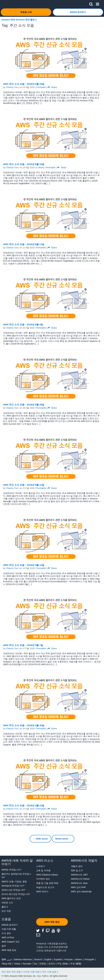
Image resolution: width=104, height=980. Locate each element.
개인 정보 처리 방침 (11, 972)
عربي (9, 959)
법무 (4, 946)
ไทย (35, 964)
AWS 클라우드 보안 (11, 898)
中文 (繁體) (76, 964)
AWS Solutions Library (47, 875)
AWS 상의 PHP (78, 887)
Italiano (79, 959)
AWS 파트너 (42, 892)
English (48, 959)
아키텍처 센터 (43, 879)
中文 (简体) (63, 964)
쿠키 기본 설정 (49, 972)
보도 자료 (6, 911)
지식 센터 (6, 933)
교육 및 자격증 (43, 870)
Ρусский (27, 964)
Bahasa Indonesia (23, 959)
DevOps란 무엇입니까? (13, 886)
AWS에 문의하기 (10, 925)
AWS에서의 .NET (79, 875)
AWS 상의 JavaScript (81, 892)
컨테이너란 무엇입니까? (13, 890)
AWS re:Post (8, 937)
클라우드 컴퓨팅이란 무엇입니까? (16, 876)
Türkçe (17, 964)
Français (68, 959)
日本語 (43, 964)
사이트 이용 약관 (31, 972)
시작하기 (41, 866)
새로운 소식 (7, 903)
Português (89, 959)
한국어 (52, 964)
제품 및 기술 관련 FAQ (47, 883)
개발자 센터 (77, 866)
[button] (91, 4)
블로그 (5, 907)
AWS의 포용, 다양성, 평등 (14, 882)
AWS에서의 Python (80, 879)
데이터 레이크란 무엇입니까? (16, 894)
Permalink (41, 87)
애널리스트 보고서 (45, 887)
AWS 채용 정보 (9, 950)
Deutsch (38, 959)
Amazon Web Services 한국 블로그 (19, 20)
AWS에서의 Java (79, 883)
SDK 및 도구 (77, 870)
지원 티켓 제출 (9, 929)
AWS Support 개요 (11, 942)
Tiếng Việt (6, 964)
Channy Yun (12, 87)
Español (58, 959)
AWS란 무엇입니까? (11, 870)
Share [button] (52, 87)
